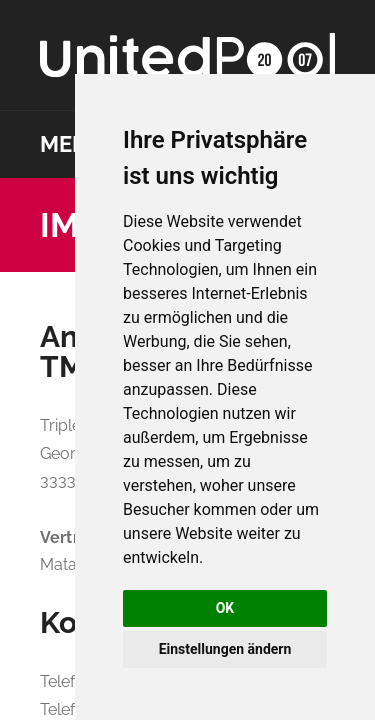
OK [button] (225, 608)
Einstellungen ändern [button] (225, 649)
